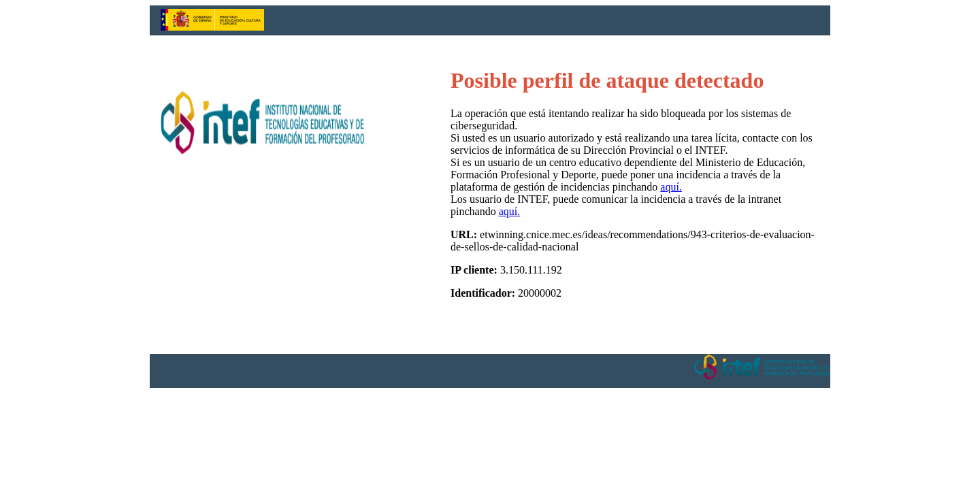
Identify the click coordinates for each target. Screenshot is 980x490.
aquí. (671, 187)
